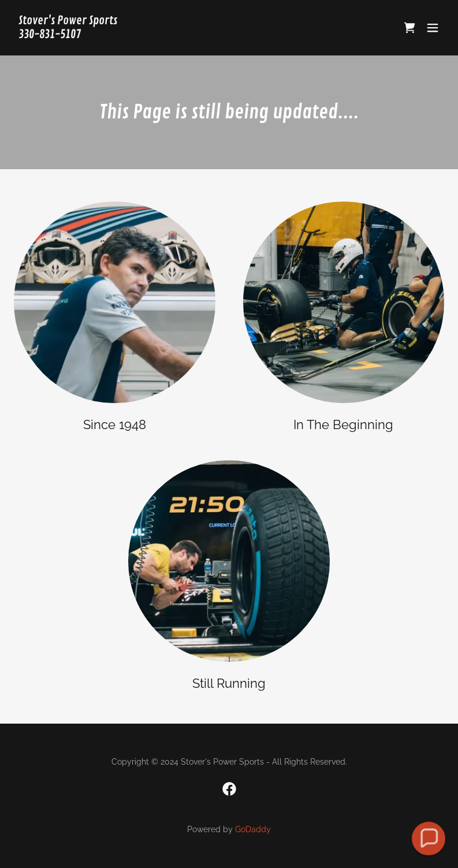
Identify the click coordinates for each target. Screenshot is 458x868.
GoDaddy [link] (253, 829)
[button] (433, 28)
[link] (68, 35)
